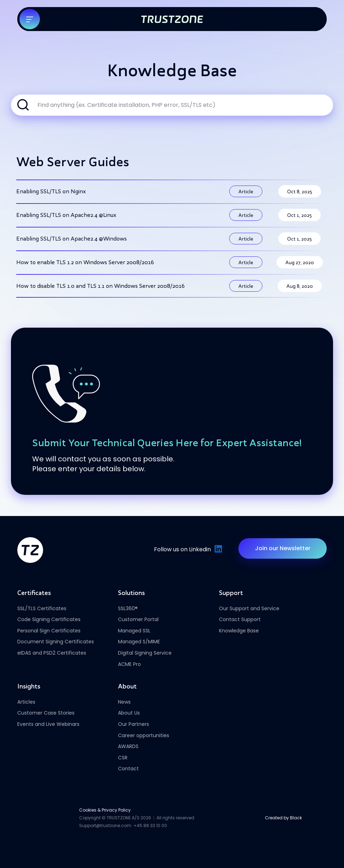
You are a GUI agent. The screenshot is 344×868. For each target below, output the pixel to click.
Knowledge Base (239, 631)
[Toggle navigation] (30, 19)
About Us (129, 713)
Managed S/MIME (139, 642)
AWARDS (128, 746)
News (124, 702)
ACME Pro (129, 664)
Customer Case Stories (46, 713)
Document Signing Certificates (56, 642)
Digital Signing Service (145, 653)
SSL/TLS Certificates (42, 608)
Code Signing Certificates (49, 619)
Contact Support (240, 619)
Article (246, 191)
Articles (26, 702)
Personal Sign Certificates (49, 631)
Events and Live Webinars (48, 724)
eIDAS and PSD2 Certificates (52, 653)
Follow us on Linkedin (187, 549)
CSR (123, 758)
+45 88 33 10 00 (150, 825)
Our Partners (134, 724)
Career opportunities (144, 735)
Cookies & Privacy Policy (105, 810)
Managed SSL (134, 631)
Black (296, 818)
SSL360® (128, 608)
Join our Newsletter (283, 548)
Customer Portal (138, 619)
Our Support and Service (249, 608)
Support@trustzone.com (105, 825)
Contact (128, 769)
